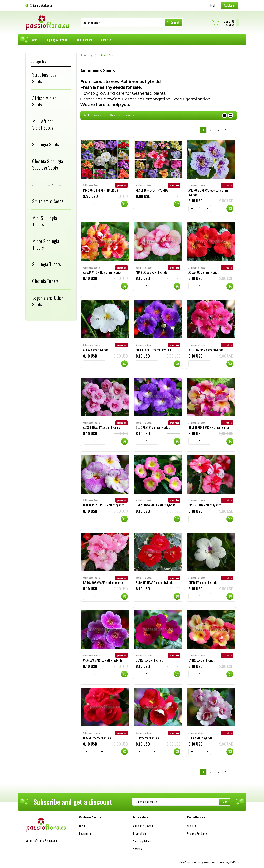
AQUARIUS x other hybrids (204, 272)
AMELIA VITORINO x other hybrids (102, 272)
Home (34, 40)
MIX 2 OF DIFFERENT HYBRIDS (101, 190)
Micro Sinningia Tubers (46, 244)
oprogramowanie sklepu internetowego (214, 862)
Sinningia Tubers (47, 264)
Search (173, 23)
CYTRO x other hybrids (202, 660)
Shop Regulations (142, 841)
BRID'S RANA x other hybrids (205, 505)
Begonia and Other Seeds (48, 301)
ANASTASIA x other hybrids (151, 272)
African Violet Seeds (44, 101)
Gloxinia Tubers (46, 281)
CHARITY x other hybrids (203, 582)
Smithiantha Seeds (48, 201)
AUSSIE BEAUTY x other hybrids (101, 427)
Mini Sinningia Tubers (45, 221)
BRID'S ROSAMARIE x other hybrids (103, 582)
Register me (86, 833)
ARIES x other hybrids (96, 350)
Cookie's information (188, 862)
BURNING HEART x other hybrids (154, 582)
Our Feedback (85, 40)
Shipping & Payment (57, 40)
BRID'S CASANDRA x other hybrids (155, 505)
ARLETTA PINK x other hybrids (206, 350)
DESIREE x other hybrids (97, 738)
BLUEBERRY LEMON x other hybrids (209, 427)
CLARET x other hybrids (149, 660)
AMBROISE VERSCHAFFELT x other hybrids (208, 192)
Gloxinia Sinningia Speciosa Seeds (48, 164)
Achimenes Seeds (47, 184)
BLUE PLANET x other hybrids (153, 427)
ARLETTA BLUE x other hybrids (153, 350)
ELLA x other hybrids (200, 738)
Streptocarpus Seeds (44, 78)
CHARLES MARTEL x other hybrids (103, 660)
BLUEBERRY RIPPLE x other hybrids (104, 505)
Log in (82, 826)
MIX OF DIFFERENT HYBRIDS (152, 190)
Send (225, 802)
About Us (106, 40)
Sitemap (138, 849)
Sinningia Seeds (46, 144)
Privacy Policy (140, 833)
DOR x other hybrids (147, 738)
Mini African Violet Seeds (43, 124)
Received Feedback (197, 833)
